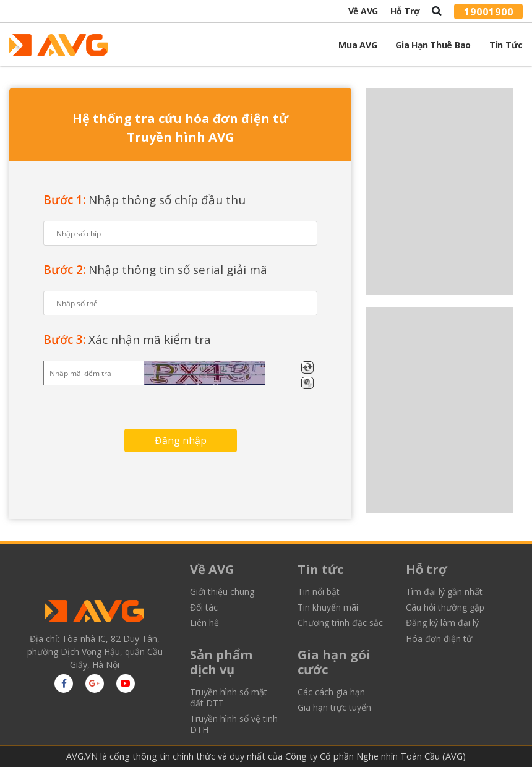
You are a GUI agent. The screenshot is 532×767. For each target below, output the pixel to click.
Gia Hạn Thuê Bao (433, 45)
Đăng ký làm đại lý (442, 623)
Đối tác (204, 607)
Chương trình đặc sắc (340, 623)
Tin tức (506, 45)
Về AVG (363, 11)
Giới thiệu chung (222, 592)
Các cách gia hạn (331, 692)
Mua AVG (358, 45)
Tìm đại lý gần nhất (444, 592)
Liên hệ (204, 623)
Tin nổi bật (319, 592)
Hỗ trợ (405, 11)
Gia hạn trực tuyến (334, 708)
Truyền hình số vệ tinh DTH (234, 724)
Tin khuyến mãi (328, 607)
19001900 (489, 11)
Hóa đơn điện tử (439, 639)
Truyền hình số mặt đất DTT (229, 698)
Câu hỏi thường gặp (445, 607)
